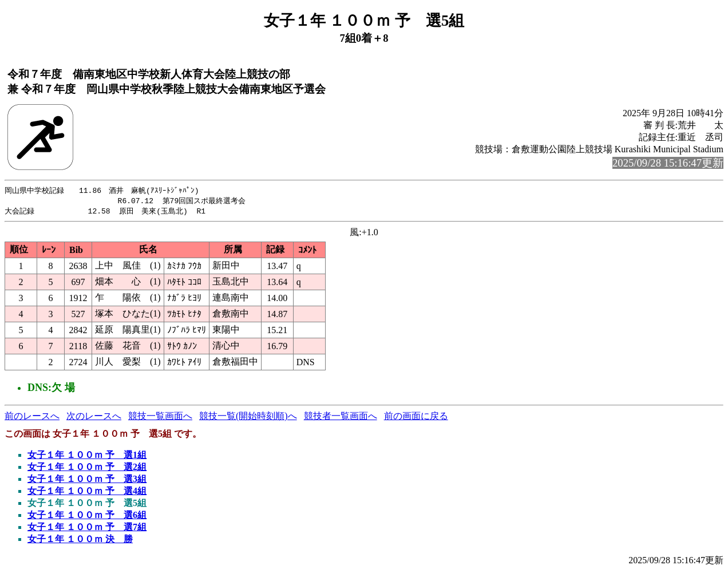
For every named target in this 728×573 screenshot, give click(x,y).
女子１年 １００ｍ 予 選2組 (87, 469)
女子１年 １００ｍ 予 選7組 (87, 529)
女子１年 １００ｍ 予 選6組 (87, 517)
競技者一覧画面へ (341, 418)
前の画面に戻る (416, 418)
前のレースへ (32, 418)
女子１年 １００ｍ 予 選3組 (87, 481)
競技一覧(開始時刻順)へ (248, 418)
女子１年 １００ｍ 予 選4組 (87, 493)
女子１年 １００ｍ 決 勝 (80, 541)
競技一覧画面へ (160, 418)
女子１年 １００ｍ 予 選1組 (87, 457)
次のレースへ (94, 418)
